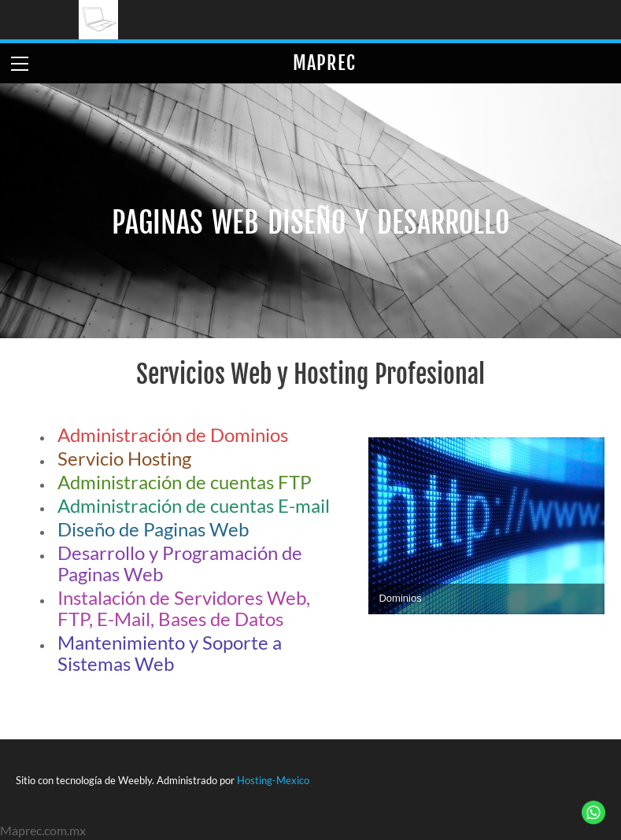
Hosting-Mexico (273, 780)
